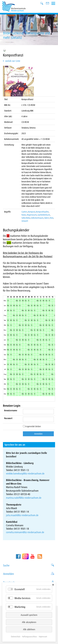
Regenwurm (32, 215)
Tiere (51, 218)
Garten (24, 212)
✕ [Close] (53, 585)
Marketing (20, 607)
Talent (46, 218)
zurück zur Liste (13, 61)
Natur (24, 215)
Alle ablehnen (29, 629)
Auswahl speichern (29, 615)
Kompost (32, 212)
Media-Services (23, 598)
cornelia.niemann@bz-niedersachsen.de (25, 532)
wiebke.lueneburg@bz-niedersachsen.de (25, 473)
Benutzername (11, 410)
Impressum (43, 636)
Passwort (8, 418)
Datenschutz (16, 636)
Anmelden (29, 574)
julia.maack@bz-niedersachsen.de (22, 515)
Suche (29, 565)
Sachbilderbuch (44, 215)
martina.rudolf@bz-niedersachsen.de (24, 498)
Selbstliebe (26, 218)
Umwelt (25, 221)
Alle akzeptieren (29, 622)
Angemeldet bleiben (32, 426)
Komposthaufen (42, 212)
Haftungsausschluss (30, 636)
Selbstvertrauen (37, 218)
